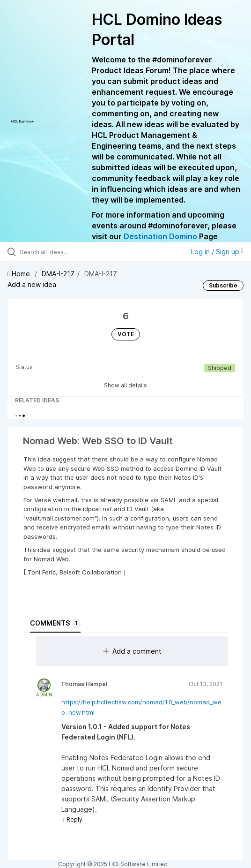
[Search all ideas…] (73, 252)
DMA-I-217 (58, 274)
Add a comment (132, 651)
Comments (55, 623)
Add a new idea (32, 284)
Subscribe (223, 285)
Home (20, 274)
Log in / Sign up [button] (217, 252)
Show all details (125, 385)
